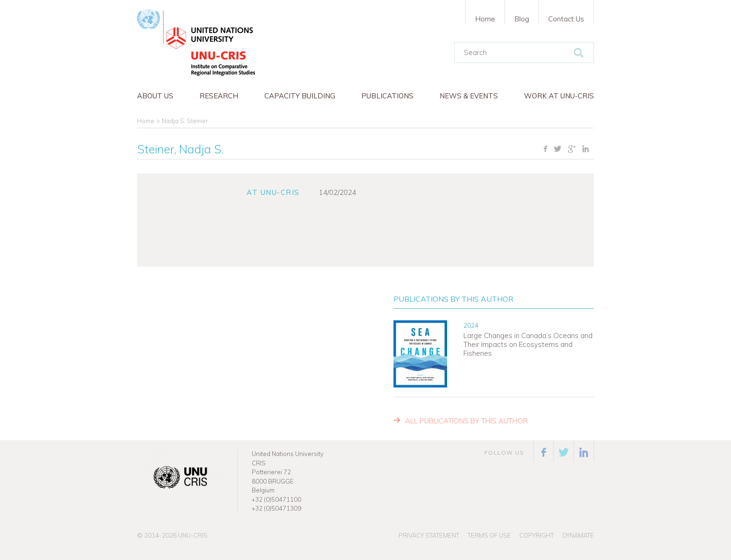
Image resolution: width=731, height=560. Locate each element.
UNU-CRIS (193, 535)
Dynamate (578, 535)
